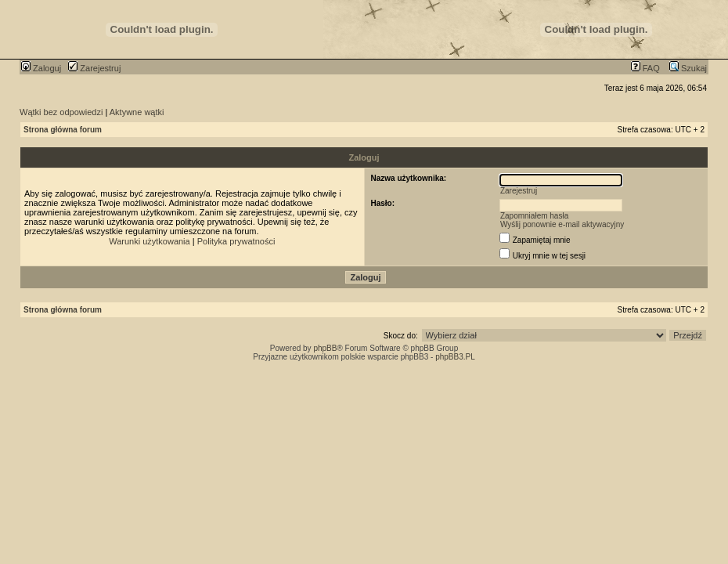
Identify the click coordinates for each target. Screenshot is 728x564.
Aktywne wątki (137, 112)
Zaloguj (41, 68)
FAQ (645, 68)
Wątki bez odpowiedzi (61, 112)
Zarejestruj (94, 68)
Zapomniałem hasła (534, 216)
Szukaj (688, 68)
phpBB (325, 348)
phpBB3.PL (455, 357)
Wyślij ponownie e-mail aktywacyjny (562, 224)
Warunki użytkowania (150, 241)
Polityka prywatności (236, 241)
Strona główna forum (63, 130)
